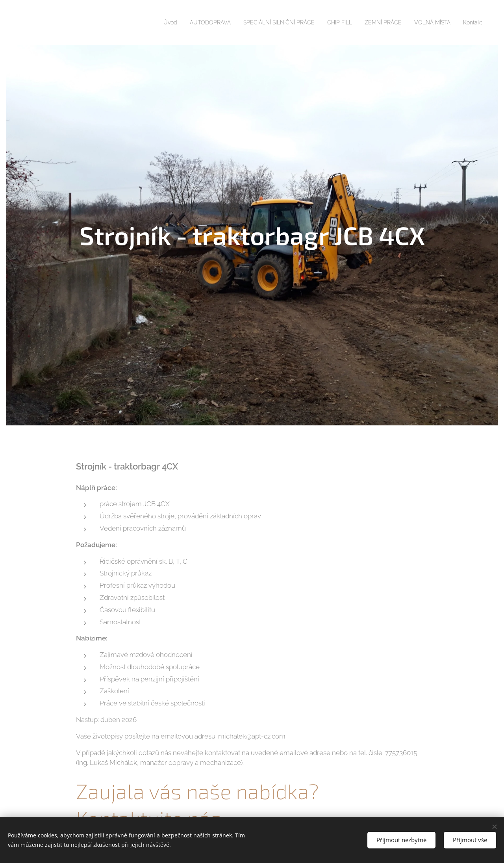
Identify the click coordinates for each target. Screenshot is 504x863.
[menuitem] (145, 22)
